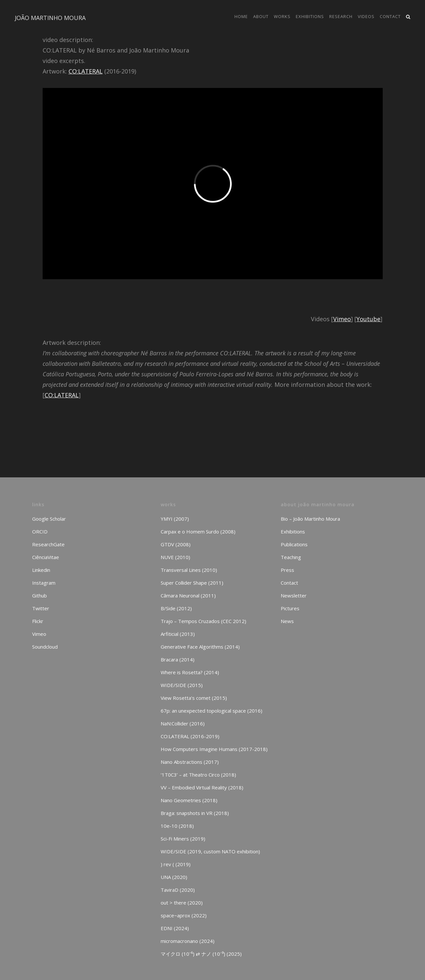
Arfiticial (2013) (178, 634)
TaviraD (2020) (178, 890)
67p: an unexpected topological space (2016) (212, 711)
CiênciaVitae (46, 557)
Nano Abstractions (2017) (190, 762)
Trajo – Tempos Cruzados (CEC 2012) (203, 621)
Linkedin (41, 570)
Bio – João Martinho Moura (310, 519)
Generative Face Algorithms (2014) (200, 647)
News (287, 621)
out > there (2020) (182, 903)
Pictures (290, 608)
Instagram (44, 583)
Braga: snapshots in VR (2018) (195, 813)
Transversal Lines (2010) (189, 570)
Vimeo (342, 319)
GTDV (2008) (176, 544)
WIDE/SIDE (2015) (182, 685)
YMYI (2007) (175, 519)
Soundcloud (45, 647)
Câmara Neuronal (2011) (188, 595)
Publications (294, 544)
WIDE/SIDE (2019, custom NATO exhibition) (210, 851)
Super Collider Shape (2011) (192, 583)
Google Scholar (49, 519)
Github (40, 595)
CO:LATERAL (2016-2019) (190, 736)
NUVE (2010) (175, 557)
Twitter (41, 608)
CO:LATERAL (86, 71)
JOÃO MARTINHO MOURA (50, 18)
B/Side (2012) (176, 608)
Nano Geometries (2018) (189, 800)
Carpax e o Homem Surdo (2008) (198, 532)
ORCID (40, 532)
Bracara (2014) (178, 659)
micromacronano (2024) (188, 941)
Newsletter (294, 595)
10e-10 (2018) (177, 826)
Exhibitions (293, 532)
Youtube (368, 319)
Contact (289, 583)
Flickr (38, 621)
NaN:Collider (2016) (183, 723)
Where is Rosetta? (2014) (190, 672)
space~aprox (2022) (184, 915)
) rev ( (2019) (176, 864)
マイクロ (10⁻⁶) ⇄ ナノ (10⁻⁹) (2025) (201, 954)
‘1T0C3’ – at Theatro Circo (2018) (198, 775)
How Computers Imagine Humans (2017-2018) (214, 749)
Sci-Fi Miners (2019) (183, 839)
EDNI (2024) (175, 928)
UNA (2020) (174, 877)
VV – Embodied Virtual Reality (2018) (202, 787)
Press (287, 570)
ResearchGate (48, 544)
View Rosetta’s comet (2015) (194, 698)
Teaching (291, 557)
